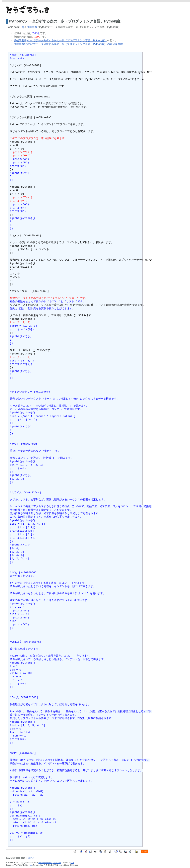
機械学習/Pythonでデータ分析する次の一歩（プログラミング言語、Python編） (60, 40)
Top (22, 27)
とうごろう (30, 858)
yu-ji (30, 865)
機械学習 (32, 27)
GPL (72, 863)
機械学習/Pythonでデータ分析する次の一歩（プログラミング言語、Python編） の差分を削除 (68, 44)
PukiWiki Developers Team (50, 863)
